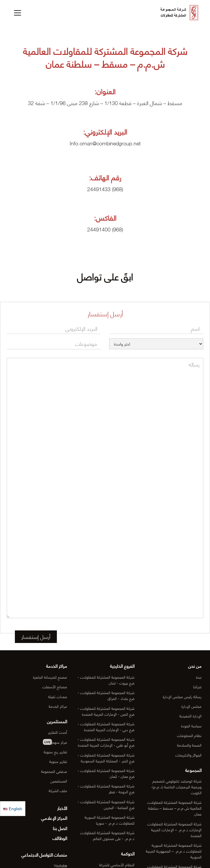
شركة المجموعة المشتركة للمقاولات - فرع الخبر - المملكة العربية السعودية (106, 758)
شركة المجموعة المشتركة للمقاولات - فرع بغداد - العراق (106, 695)
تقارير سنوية (58, 761)
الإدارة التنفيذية (190, 716)
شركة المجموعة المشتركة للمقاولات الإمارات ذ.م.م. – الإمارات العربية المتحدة (174, 829)
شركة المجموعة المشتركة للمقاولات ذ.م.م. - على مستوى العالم (107, 835)
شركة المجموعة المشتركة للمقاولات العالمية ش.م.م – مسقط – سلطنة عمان (174, 808)
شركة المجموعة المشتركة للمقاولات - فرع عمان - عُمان (106, 773)
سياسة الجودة (191, 726)
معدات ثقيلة (58, 696)
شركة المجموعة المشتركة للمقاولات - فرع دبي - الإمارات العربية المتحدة (106, 726)
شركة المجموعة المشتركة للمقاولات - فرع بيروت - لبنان (106, 680)
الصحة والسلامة (189, 745)
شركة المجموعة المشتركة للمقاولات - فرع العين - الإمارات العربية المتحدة (106, 711)
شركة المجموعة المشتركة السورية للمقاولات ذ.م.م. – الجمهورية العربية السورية (174, 851)
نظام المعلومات (189, 735)
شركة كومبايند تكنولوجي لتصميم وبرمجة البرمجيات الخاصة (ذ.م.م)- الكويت (176, 787)
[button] (16, 13)
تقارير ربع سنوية (55, 752)
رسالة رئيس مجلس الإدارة (182, 696)
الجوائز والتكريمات (188, 755)
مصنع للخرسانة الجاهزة (50, 677)
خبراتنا (197, 686)
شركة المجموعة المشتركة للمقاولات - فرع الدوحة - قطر (106, 789)
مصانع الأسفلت (55, 686)
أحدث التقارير (58, 732)
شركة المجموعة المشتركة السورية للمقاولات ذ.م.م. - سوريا (110, 820)
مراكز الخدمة (58, 706)
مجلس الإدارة (191, 706)
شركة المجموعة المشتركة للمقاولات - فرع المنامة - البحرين (106, 804)
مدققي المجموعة (54, 771)
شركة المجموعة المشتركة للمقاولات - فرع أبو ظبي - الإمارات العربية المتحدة (106, 742)
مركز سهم (55, 742)
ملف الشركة (58, 790)
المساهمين (59, 781)
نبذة (199, 677)
